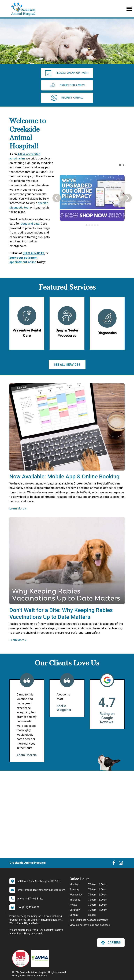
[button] (120, 165)
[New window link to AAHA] (22, 958)
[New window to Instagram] (121, 864)
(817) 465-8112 (33, 253)
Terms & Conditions (37, 976)
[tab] (87, 225)
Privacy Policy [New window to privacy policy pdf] (19, 976)
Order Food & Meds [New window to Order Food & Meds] (67, 85)
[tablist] (92, 225)
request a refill (67, 98)
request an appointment (67, 73)
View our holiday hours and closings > (90, 925)
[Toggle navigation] (129, 9)
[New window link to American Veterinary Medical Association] (41, 958)
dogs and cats (30, 224)
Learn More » (18, 508)
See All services (67, 365)
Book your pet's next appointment (88, 920)
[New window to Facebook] (114, 864)
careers (111, 943)
